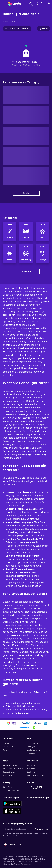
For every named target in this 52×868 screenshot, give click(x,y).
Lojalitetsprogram (34, 750)
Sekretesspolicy (9, 836)
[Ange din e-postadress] (18, 829)
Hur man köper (33, 743)
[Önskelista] (37, 4)
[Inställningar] (13, 845)
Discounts (31, 753)
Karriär (6, 750)
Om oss (6, 743)
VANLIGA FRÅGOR (10, 765)
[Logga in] (49, 4)
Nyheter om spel (33, 765)
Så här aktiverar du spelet (13, 769)
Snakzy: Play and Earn (36, 775)
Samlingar (31, 747)
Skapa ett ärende (10, 772)
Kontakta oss (8, 747)
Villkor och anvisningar (18, 862)
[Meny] (4, 4)
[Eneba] (15, 4)
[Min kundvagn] (43, 4)
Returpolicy (7, 775)
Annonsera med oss (11, 790)
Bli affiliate (31, 772)
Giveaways (31, 769)
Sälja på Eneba (9, 787)
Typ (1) (43, 29)
